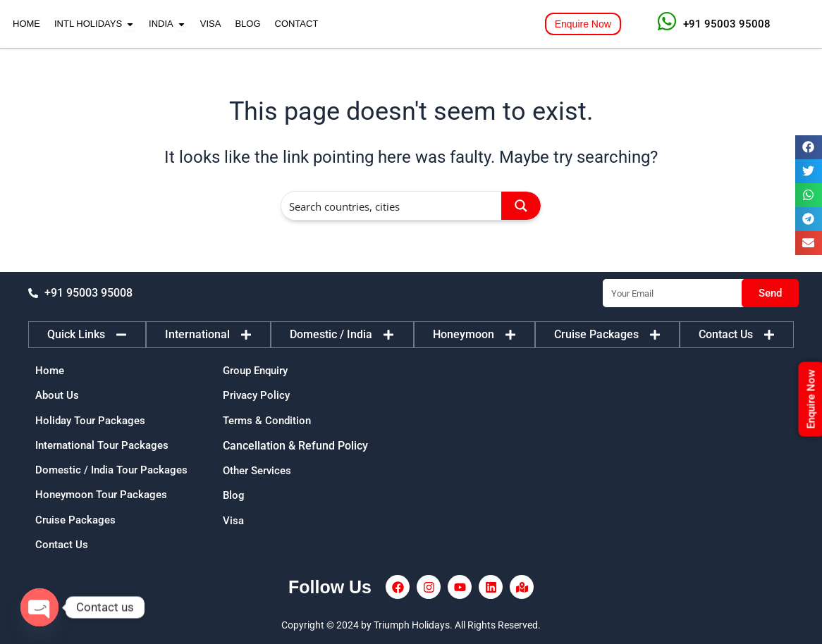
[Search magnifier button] (521, 206)
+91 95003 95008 (727, 24)
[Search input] (392, 206)
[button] (809, 147)
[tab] (87, 328)
